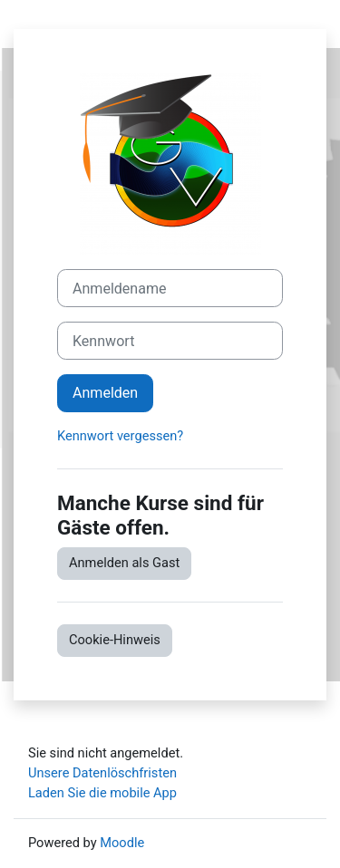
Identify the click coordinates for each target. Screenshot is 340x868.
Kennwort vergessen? (120, 436)
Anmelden (105, 393)
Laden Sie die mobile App (102, 793)
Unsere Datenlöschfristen (102, 773)
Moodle (122, 843)
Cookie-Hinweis (115, 640)
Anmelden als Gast (124, 563)
